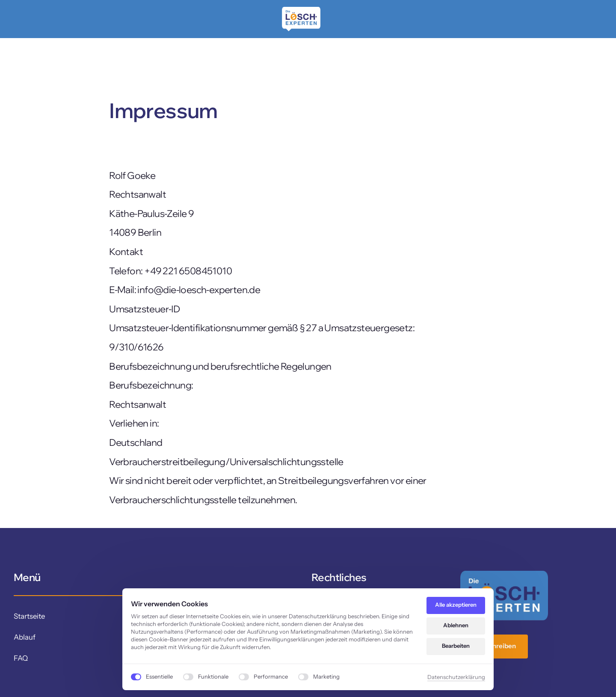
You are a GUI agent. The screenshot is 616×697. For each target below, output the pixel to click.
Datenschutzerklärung (456, 677)
